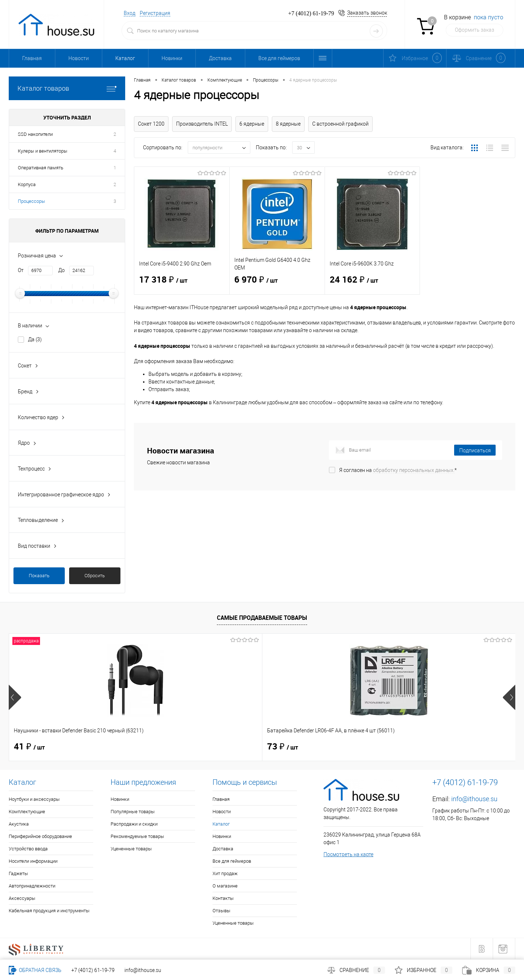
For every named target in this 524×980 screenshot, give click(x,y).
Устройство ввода (28, 849)
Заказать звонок (367, 13)
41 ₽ (29, 747)
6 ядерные (252, 124)
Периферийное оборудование (40, 836)
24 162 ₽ (372, 284)
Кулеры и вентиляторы (43, 151)
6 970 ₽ (277, 284)
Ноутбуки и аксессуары (34, 799)
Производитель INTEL (202, 124)
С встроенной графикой (340, 124)
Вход (130, 13)
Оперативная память (41, 168)
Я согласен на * (398, 470)
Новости (79, 58)
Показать (39, 576)
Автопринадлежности (32, 886)
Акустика (19, 824)
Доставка (220, 58)
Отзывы (221, 911)
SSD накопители (35, 134)
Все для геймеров (279, 58)
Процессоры (31, 201)
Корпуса (27, 184)
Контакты (223, 898)
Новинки (172, 58)
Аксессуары (22, 898)
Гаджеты (18, 873)
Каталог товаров (67, 88)
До (61, 270)
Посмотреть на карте (348, 854)
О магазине (225, 886)
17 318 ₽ (182, 284)
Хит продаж (225, 873)
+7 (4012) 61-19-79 (93, 970)
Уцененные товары (131, 849)
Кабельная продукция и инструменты (49, 911)
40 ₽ (283, 747)
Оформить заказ (475, 30)
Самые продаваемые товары (262, 618)
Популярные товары (133, 812)
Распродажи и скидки (134, 824)
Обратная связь (35, 970)
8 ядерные (288, 124)
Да (35, 339)
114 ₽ (412, 747)
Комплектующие (27, 812)
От (21, 270)
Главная (32, 58)
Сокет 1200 (151, 124)
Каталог (125, 58)
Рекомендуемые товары (137, 836)
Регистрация (155, 13)
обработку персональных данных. (414, 470)
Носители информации (33, 861)
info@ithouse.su (474, 799)
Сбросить (95, 576)
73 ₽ (156, 747)
